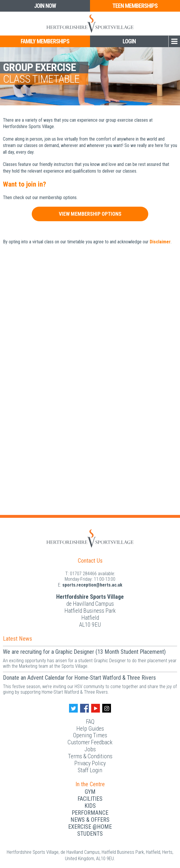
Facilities (90, 799)
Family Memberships (45, 41)
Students (90, 834)
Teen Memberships (135, 6)
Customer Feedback (90, 742)
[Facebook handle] (84, 708)
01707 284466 (83, 574)
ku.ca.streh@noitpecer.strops (92, 585)
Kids (90, 806)
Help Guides (90, 729)
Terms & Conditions (90, 756)
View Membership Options (90, 214)
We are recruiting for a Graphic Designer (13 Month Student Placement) (84, 652)
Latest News (17, 639)
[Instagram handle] (107, 708)
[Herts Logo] (90, 24)
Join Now (45, 6)
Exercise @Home (90, 827)
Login (129, 41)
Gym (90, 792)
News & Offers (90, 820)
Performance (90, 813)
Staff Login (90, 770)
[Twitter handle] (73, 708)
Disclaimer (160, 242)
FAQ (90, 722)
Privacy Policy (90, 763)
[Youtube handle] (96, 708)
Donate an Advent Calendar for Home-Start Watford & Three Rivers (79, 678)
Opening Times (90, 735)
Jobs (90, 749)
